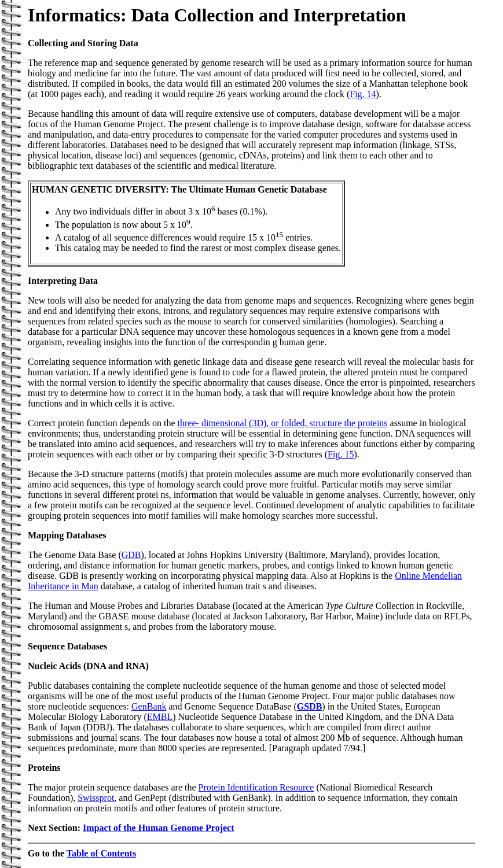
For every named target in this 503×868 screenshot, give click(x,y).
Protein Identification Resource (256, 787)
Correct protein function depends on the (103, 423)
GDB (131, 555)
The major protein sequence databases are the (113, 787)
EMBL (160, 717)
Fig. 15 (341, 454)
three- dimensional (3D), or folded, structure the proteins (283, 423)
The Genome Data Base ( (75, 555)
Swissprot (96, 798)
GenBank (149, 706)
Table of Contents (101, 853)
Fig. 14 (363, 94)
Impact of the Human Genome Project (158, 828)
